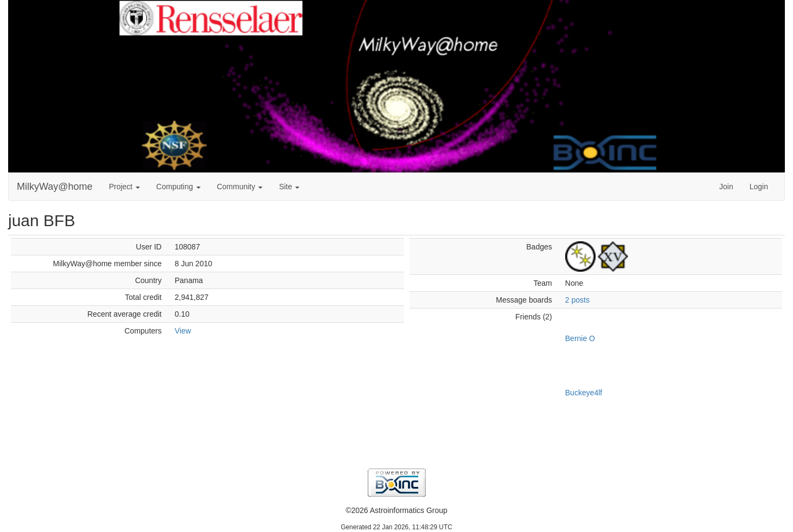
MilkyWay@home (55, 187)
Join (726, 187)
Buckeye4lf (584, 393)
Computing (178, 187)
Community (240, 187)
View (183, 331)
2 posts (577, 300)
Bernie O (580, 338)
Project (124, 187)
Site (289, 187)
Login (759, 187)
